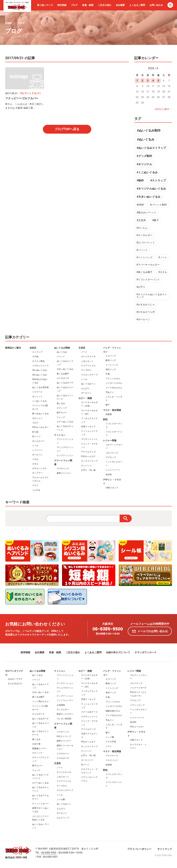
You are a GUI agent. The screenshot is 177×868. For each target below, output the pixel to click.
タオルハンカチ (39, 468)
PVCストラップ (64, 736)
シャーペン (37, 450)
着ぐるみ (61, 403)
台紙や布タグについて (118, 652)
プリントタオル (113, 379)
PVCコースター (137, 727)
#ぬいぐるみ (146, 139)
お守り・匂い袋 (88, 470)
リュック (61, 417)
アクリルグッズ (88, 452)
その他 (35, 356)
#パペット (142, 250)
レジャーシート (113, 470)
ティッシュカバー (40, 804)
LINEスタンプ (112, 488)
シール (35, 446)
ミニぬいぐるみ (39, 401)
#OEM (140, 205)
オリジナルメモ (88, 356)
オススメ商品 (38, 361)
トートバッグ (112, 365)
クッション (60, 435)
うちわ (35, 459)
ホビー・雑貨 (85, 398)
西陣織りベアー (39, 749)
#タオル (163, 272)
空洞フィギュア (88, 427)
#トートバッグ (144, 257)
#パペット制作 (158, 205)
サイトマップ (165, 849)
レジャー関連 (110, 440)
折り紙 (35, 432)
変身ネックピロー (65, 714)
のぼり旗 (36, 744)
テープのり (86, 370)
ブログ (74, 5)
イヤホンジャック (40, 366)
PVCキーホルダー (40, 427)
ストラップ (37, 352)
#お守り (141, 287)
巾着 (108, 374)
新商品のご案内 (13, 348)
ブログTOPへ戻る (67, 129)
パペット (61, 356)
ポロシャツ (37, 418)
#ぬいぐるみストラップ (151, 148)
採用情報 (25, 652)
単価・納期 (88, 5)
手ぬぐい (110, 392)
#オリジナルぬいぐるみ (151, 189)
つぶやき (36, 490)
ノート (84, 352)
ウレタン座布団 (64, 719)
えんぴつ (85, 388)
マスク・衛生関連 (112, 410)
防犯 (105, 419)
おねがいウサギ (15, 679)
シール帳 (61, 799)
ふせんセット (87, 361)
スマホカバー (63, 754)
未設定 (33, 348)
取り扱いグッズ (45, 5)
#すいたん (142, 228)
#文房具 (141, 220)
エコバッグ (111, 356)
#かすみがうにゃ (146, 305)
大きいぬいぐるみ (65, 369)
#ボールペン (143, 319)
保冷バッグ (111, 369)
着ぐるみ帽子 (63, 374)
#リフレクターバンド (148, 279)
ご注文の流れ (105, 5)
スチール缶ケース (89, 712)
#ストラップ (158, 180)
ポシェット (37, 397)
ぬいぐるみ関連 (62, 348)
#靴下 (155, 220)
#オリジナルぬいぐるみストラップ (152, 296)
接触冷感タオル (113, 711)
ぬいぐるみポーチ (65, 383)
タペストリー (87, 760)
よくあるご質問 (137, 5)
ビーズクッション (65, 683)
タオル (35, 464)
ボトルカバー (38, 441)
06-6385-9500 (108, 629)
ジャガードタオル (114, 383)
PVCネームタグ (88, 456)
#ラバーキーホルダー (148, 265)
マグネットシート (89, 439)
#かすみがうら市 (146, 312)
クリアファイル (88, 366)
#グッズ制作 (144, 156)
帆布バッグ (111, 360)
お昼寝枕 (61, 705)
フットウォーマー (65, 700)
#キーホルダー (144, 235)
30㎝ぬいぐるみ (40, 375)
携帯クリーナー (64, 473)
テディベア (62, 408)
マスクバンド (112, 760)
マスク (35, 485)
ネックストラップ (89, 461)
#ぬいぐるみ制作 (149, 130)
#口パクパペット (146, 243)
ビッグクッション (65, 455)
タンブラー (37, 473)
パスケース (37, 392)
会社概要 (120, 5)
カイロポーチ (63, 378)
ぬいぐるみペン (88, 384)
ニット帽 (110, 737)
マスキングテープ (89, 375)
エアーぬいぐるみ (65, 422)
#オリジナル (144, 164)
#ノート (163, 257)
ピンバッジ (86, 466)
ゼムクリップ (63, 818)
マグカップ (111, 457)
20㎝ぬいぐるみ (40, 370)
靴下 (108, 405)
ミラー (109, 746)
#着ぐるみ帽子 (144, 272)
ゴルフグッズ (112, 453)
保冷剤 (109, 475)
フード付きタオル (114, 388)
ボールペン (37, 455)
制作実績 (62, 5)
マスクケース (112, 756)
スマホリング (63, 469)
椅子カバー (62, 413)
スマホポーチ (63, 758)
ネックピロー (63, 710)
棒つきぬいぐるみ (40, 414)
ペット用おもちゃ (40, 701)
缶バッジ (36, 436)
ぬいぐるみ (62, 352)
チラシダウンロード (146, 652)
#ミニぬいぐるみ (147, 172)
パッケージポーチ (138, 688)
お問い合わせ (156, 5)
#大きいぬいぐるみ (149, 197)
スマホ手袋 (111, 742)
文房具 (82, 348)
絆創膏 (109, 414)
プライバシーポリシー (139, 849)
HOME (9, 23)
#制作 (140, 180)
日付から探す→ (163, 109)
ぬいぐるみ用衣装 (40, 387)
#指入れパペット (146, 213)
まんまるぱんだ (15, 683)
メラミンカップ (137, 705)
